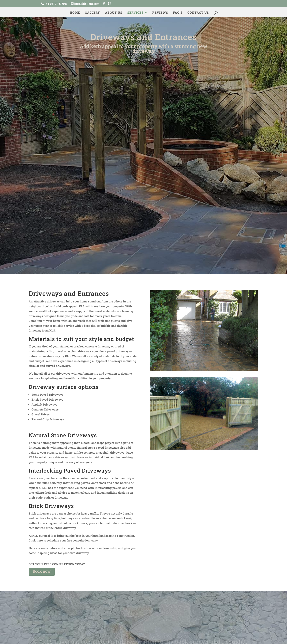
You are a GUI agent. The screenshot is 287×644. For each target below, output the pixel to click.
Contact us (198, 13)
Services (135, 13)
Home (75, 13)
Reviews (160, 13)
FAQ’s (178, 13)
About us (114, 13)
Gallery (93, 13)
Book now (42, 571)
